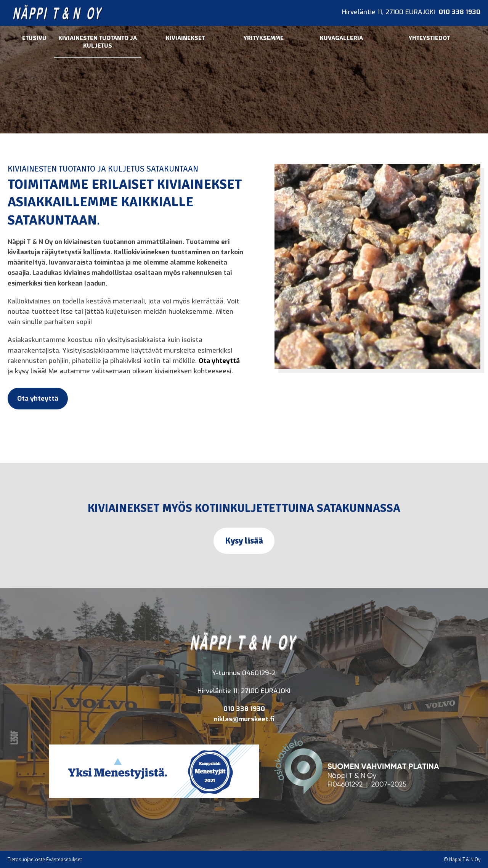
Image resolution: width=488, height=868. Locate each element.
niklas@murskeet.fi (244, 719)
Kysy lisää (244, 541)
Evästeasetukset (64, 860)
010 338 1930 (460, 12)
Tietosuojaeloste (26, 860)
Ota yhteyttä (219, 361)
